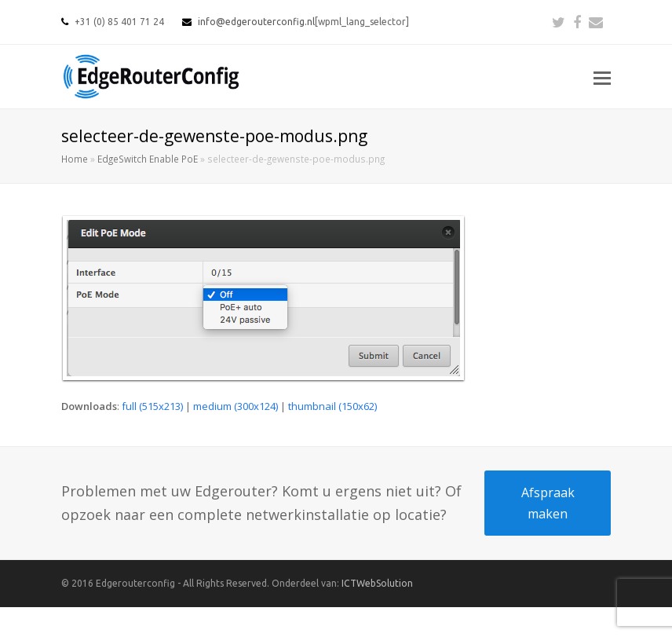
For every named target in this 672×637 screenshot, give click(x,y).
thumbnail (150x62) (332, 406)
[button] (602, 77)
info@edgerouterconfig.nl (256, 22)
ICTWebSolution (377, 583)
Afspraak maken (548, 503)
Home (75, 159)
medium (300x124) (236, 406)
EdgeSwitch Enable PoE (148, 159)
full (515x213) (152, 406)
